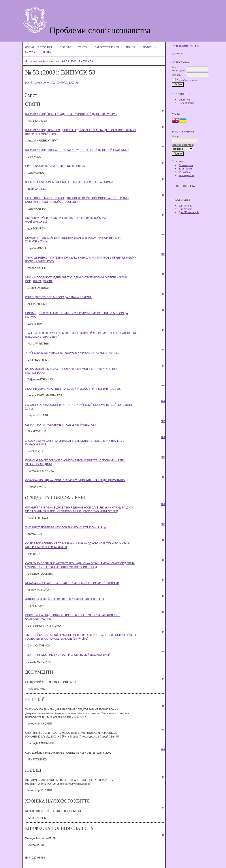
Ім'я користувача (179, 69)
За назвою (185, 172)
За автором (185, 169)
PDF (163, 111)
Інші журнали (186, 175)
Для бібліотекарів (189, 212)
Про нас (65, 47)
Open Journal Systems (185, 46)
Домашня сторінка (39, 47)
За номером (186, 165)
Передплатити (187, 103)
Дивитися (184, 100)
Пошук (131, 47)
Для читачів (185, 206)
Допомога (178, 53)
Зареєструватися (107, 47)
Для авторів (185, 209)
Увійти (83, 47)
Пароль (176, 75)
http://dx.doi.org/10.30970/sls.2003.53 (55, 83)
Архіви (47, 52)
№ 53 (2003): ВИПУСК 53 (77, 61)
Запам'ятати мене (187, 80)
